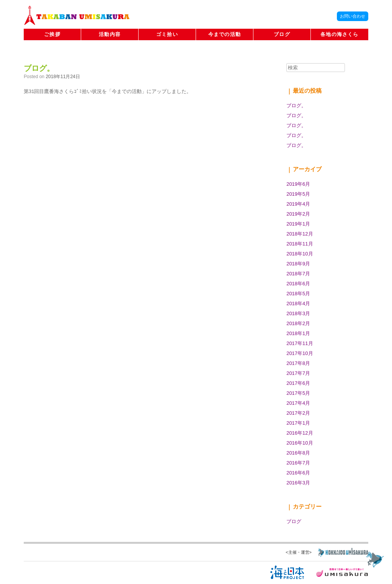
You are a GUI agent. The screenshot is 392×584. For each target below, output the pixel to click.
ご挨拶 (52, 34)
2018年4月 (298, 303)
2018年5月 (298, 294)
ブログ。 (39, 68)
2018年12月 (300, 234)
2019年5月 (298, 194)
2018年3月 (298, 313)
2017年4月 (298, 403)
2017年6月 (298, 383)
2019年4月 (298, 204)
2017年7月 (298, 373)
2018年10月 (300, 254)
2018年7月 (298, 274)
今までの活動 (225, 34)
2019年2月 (298, 214)
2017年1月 (298, 423)
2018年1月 (298, 333)
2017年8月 (298, 363)
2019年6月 (298, 184)
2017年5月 (298, 393)
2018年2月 (298, 323)
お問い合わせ (353, 16)
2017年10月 (300, 353)
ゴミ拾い (167, 34)
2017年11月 (300, 343)
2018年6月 (298, 284)
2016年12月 (300, 433)
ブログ (282, 34)
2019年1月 (298, 224)
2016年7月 (298, 463)
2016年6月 (298, 473)
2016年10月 (300, 443)
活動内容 (110, 34)
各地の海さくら (339, 34)
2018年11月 (300, 244)
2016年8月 (298, 453)
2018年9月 (298, 264)
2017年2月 (298, 413)
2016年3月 (298, 483)
